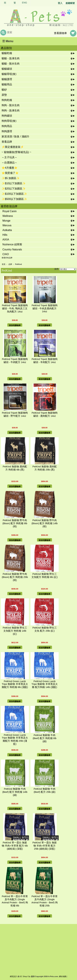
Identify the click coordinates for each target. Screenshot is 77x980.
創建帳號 (70, 3)
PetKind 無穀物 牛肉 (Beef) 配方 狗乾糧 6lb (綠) (45, 738)
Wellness (8, 216)
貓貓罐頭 (7, 69)
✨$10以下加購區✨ (14, 183)
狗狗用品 (7, 126)
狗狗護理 (7, 131)
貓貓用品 (7, 84)
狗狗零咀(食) (9, 121)
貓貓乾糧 (7, 53)
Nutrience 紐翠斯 (12, 244)
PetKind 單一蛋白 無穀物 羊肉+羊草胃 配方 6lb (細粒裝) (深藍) (15, 846)
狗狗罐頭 (7, 116)
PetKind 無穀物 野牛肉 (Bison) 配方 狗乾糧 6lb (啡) (15, 523)
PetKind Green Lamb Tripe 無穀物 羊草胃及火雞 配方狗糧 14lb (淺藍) (45, 684)
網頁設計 (13, 976)
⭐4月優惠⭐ (10, 168)
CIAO (6, 254)
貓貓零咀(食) (9, 74)
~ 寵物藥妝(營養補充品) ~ (16, 152)
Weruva (7, 225)
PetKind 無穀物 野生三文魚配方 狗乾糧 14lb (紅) (15, 631)
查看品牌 (7, 142)
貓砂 (4, 90)
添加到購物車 (15, 325)
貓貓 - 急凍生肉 (11, 58)
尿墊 (4, 95)
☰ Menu (8, 41)
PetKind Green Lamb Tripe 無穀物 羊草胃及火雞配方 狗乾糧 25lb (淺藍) (15, 739)
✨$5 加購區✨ (11, 178)
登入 (60, 3)
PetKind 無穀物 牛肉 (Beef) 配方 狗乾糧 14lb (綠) (15, 792)
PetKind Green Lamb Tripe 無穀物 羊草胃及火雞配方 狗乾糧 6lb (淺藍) (15, 684)
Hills (5, 235)
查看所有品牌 (7, 258)
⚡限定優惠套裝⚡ (13, 147)
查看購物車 (60, 33)
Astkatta (7, 230)
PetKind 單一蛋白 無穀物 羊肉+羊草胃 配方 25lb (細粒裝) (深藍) (45, 846)
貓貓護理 (7, 79)
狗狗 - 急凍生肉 (11, 110)
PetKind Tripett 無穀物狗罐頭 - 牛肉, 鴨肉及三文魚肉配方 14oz (15, 308)
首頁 (4, 264)
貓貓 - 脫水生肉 (11, 64)
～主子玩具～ (9, 157)
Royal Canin (10, 211)
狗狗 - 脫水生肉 (11, 105)
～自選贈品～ (9, 163)
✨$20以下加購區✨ (14, 189)
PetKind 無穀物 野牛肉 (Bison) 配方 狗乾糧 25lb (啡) (15, 577)
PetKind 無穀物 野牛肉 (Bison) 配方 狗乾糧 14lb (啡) (45, 523)
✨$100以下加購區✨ (14, 194)
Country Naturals (12, 249)
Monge (6, 221)
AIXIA (6, 240)
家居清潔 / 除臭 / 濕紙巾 (16, 136)
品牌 (10, 264)
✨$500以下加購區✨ (14, 199)
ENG (24, 3)
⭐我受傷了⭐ (10, 173)
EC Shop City (25, 976)
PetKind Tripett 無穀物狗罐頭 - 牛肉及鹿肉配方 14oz (45, 308)
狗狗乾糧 (7, 100)
